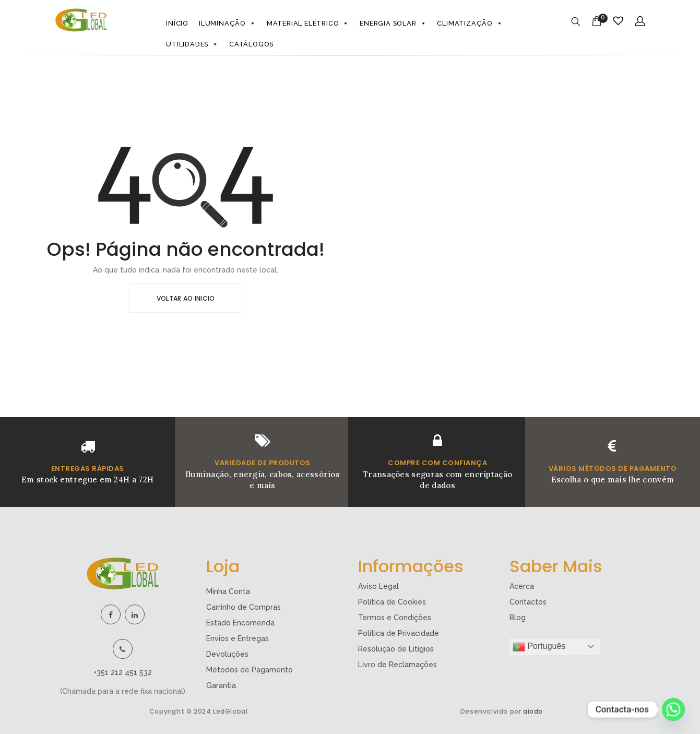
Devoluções (227, 654)
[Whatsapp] (673, 709)
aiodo (533, 711)
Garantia (221, 685)
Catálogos (251, 44)
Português (539, 647)
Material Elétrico (308, 23)
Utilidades (192, 44)
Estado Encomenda (240, 623)
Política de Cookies (392, 602)
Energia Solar (393, 23)
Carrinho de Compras (244, 607)
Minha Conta (228, 591)
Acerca (522, 586)
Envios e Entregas (238, 638)
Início (177, 23)
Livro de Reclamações (398, 665)
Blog (518, 618)
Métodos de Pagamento (250, 670)
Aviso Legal (378, 586)
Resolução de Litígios (396, 649)
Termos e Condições (395, 618)
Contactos (528, 602)
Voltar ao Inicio (186, 298)
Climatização (470, 23)
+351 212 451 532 (123, 672)
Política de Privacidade (399, 633)
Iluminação (228, 23)
